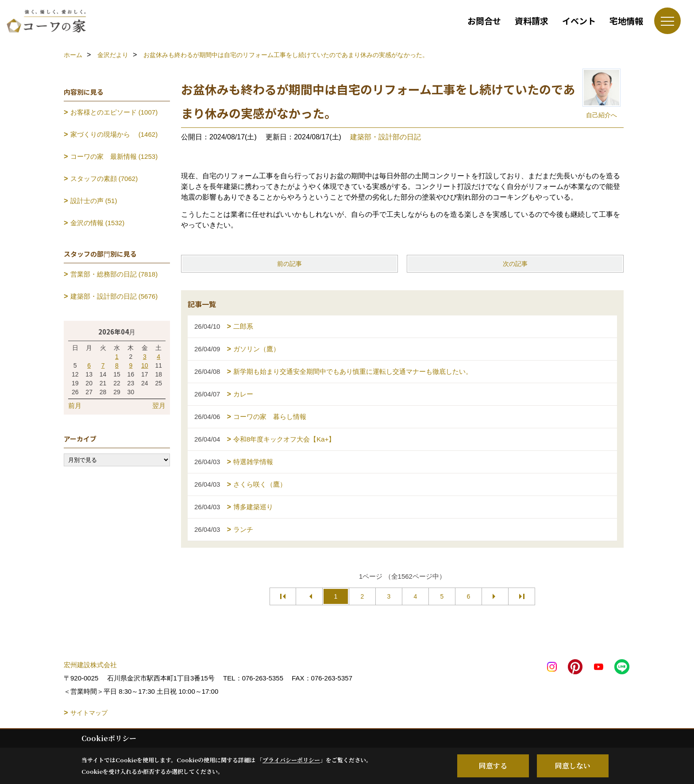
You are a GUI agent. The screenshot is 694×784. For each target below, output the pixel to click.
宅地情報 (626, 21)
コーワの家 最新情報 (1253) (114, 156)
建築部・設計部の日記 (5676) (114, 296)
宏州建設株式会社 (90, 665)
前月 (75, 405)
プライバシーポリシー (291, 760)
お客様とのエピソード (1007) (114, 112)
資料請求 (532, 21)
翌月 (159, 405)
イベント (579, 21)
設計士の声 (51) (94, 201)
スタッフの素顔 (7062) (104, 179)
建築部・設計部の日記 (386, 137)
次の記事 (515, 264)
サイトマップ (89, 713)
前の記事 (289, 264)
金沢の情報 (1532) (98, 223)
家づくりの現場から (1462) (114, 134)
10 (145, 365)
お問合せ (484, 21)
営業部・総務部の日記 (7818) (114, 274)
